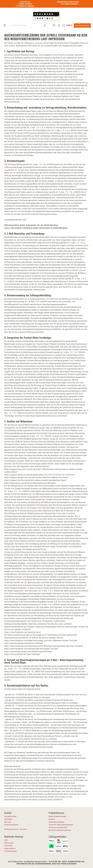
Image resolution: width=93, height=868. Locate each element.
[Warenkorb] (68, 25)
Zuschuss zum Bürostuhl (58, 828)
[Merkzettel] (54, 25)
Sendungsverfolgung (56, 822)
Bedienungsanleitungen (57, 816)
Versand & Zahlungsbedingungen (61, 825)
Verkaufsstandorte (82, 25)
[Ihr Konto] (59, 25)
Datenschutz (9, 843)
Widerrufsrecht (10, 848)
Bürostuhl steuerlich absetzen (60, 830)
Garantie (52, 819)
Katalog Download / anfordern (16, 829)
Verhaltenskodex (11, 851)
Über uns (8, 822)
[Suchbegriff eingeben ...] (27, 25)
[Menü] (5, 25)
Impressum (9, 846)
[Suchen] (45, 25)
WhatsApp (8, 819)
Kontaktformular (10, 816)
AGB (6, 840)
